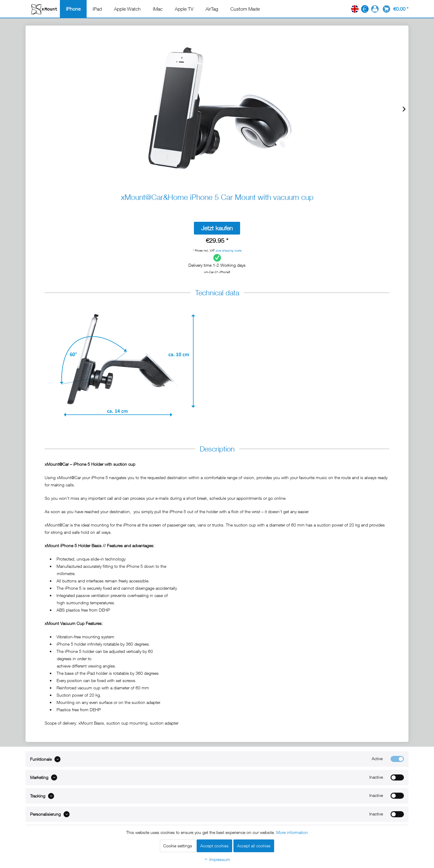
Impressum (217, 859)
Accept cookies (214, 846)
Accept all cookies (254, 846)
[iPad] (97, 9)
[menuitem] (73, 9)
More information (292, 832)
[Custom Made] (245, 9)
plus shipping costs (229, 250)
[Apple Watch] (127, 9)
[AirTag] (212, 9)
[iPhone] (73, 9)
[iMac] (158, 9)
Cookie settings (178, 846)
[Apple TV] (184, 9)
